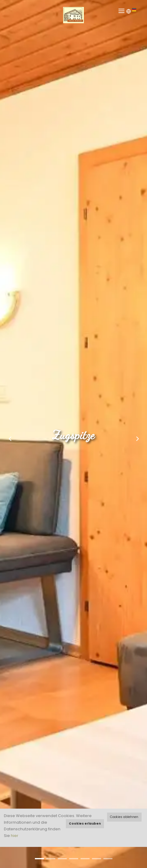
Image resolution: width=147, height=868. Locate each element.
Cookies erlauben (85, 824)
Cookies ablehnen (124, 817)
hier (15, 836)
